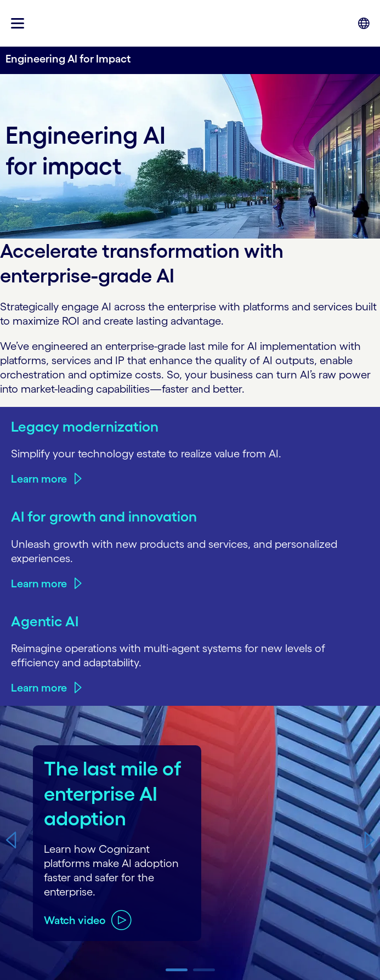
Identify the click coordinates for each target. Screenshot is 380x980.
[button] (11, 840)
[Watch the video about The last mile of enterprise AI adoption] (88, 920)
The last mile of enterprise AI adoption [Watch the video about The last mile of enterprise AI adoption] (113, 793)
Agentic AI (45, 621)
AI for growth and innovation (104, 516)
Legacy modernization (85, 426)
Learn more (39, 479)
